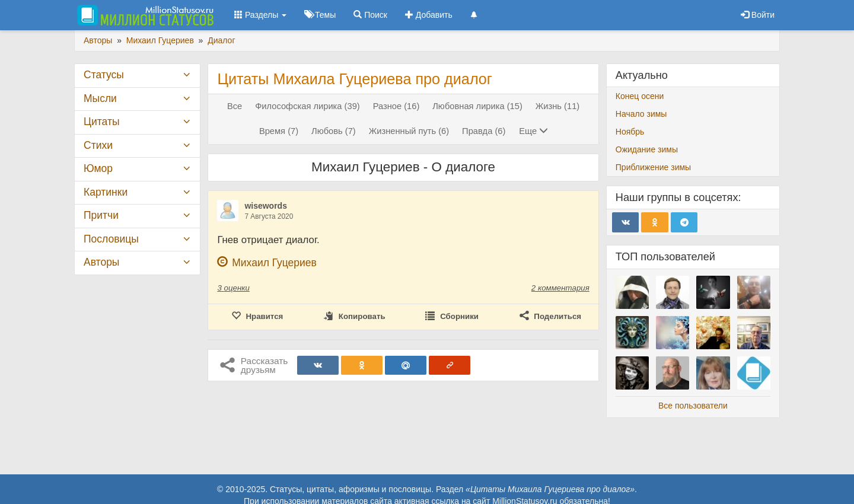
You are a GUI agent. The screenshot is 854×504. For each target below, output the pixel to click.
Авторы (101, 262)
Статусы (104, 75)
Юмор (98, 168)
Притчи (101, 215)
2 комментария (560, 288)
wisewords (266, 206)
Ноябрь (630, 132)
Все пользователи (693, 406)
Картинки (106, 192)
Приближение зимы (653, 167)
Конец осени (640, 96)
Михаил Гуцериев (274, 263)
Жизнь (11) (557, 106)
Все (235, 106)
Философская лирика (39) (307, 106)
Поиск (370, 15)
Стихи (98, 145)
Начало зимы (641, 114)
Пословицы (111, 239)
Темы (320, 15)
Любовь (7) (334, 131)
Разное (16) (396, 106)
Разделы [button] (260, 15)
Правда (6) (484, 131)
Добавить (429, 15)
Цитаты (101, 122)
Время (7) (279, 131)
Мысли (100, 98)
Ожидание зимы (647, 149)
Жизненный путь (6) (409, 131)
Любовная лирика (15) (477, 106)
